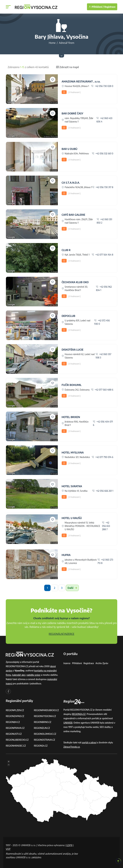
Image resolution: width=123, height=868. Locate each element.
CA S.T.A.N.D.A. (71, 183)
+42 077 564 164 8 (102, 255)
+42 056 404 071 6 (103, 423)
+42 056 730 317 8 (103, 187)
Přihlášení (77, 663)
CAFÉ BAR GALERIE (73, 215)
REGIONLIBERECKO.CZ (17, 740)
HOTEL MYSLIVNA (73, 453)
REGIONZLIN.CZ (42, 728)
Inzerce (67, 663)
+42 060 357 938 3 (103, 356)
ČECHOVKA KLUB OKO (75, 282)
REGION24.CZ (41, 746)
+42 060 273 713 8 (105, 561)
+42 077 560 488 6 (102, 390)
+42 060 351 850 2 (104, 221)
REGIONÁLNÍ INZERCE (61, 634)
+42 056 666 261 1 (103, 491)
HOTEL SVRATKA (72, 486)
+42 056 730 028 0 (102, 86)
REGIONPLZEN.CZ (15, 710)
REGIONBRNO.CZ (43, 722)
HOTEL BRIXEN (71, 417)
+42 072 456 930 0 (102, 322)
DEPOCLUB (68, 316)
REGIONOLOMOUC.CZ (45, 734)
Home (52, 43)
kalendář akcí (19, 675)
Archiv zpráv (102, 663)
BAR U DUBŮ (70, 149)
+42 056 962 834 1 (104, 288)
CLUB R (66, 250)
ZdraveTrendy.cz (72, 747)
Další (72, 588)
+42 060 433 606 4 (104, 120)
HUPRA (66, 555)
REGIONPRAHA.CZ (15, 728)
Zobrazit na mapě (68, 67)
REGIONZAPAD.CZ (15, 716)
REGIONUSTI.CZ (14, 734)
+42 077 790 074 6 (102, 457)
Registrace (110, 7)
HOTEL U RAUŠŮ (72, 518)
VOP (8, 849)
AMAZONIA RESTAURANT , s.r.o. (81, 81)
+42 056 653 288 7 (106, 526)
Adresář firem (67, 43)
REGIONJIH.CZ (13, 722)
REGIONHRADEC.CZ (16, 746)
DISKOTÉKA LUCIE (73, 350)
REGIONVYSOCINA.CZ (45, 716)
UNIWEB (68, 723)
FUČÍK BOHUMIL (72, 385)
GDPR (69, 845)
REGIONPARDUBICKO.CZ (47, 710)
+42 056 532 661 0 (103, 153)
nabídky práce (34, 675)
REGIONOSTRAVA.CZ (45, 740)
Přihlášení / (96, 7)
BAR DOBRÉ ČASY (72, 113)
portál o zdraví (89, 742)
